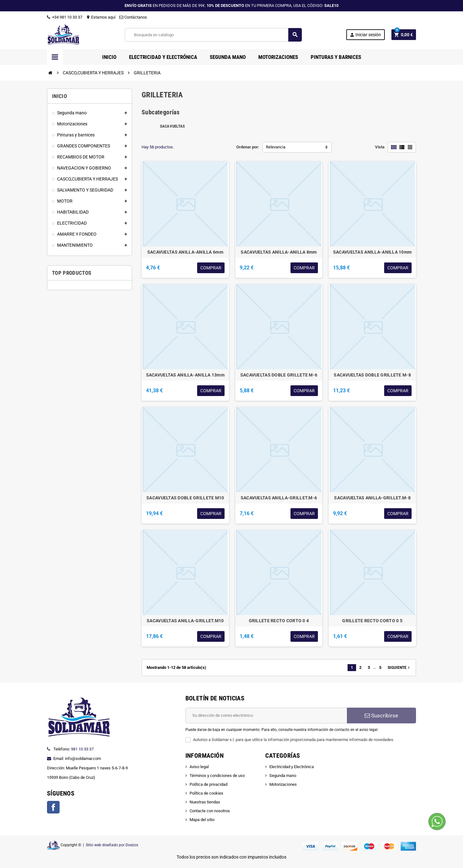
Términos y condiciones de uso (217, 776)
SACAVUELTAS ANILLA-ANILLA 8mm (279, 252)
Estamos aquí (101, 17)
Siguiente (399, 668)
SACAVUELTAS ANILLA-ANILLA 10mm (372, 252)
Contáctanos (133, 17)
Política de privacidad (208, 784)
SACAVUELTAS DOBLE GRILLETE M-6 (279, 375)
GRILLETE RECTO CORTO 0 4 (279, 621)
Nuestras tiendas (205, 802)
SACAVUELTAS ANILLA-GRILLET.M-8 (372, 498)
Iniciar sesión (365, 35)
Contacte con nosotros (210, 811)
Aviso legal (199, 767)
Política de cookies (206, 793)
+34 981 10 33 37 (65, 17)
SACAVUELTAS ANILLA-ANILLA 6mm (185, 252)
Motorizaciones (283, 784)
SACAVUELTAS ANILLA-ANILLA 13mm (185, 375)
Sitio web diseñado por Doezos (112, 845)
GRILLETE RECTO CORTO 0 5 (372, 621)
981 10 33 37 (82, 749)
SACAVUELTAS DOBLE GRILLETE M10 (185, 498)
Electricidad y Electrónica (292, 767)
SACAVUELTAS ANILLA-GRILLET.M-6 (279, 498)
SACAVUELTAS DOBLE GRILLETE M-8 (372, 375)
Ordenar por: (248, 147)
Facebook (53, 807)
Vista (380, 147)
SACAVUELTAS (173, 126)
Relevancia (276, 147)
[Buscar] (213, 35)
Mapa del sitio (202, 820)
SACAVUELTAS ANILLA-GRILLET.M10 (185, 621)
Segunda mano (283, 776)
